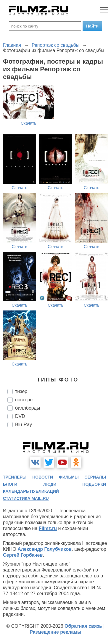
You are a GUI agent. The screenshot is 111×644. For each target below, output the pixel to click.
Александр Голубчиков (45, 549)
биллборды (28, 408)
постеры (24, 400)
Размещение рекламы (55, 632)
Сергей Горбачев (23, 555)
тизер (21, 391)
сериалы (95, 477)
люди (50, 484)
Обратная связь (83, 626)
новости (43, 477)
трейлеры (15, 477)
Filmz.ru (48, 528)
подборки (94, 484)
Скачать (29, 123)
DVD (20, 416)
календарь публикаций (31, 491)
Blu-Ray (24, 425)
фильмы (69, 477)
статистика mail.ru (26, 498)
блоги (10, 484)
